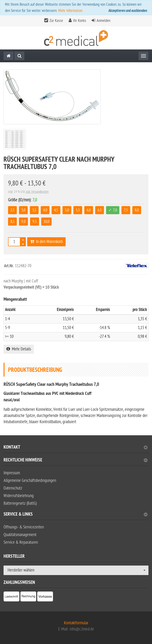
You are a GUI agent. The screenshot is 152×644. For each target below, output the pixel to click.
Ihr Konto (80, 21)
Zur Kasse (56, 21)
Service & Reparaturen (21, 542)
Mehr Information (70, 11)
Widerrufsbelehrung (19, 496)
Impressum (12, 473)
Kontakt (76, 448)
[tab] (76, 449)
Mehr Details (19, 349)
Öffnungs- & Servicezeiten (24, 527)
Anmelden (103, 21)
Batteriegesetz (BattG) (20, 503)
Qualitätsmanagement (20, 535)
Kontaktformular (76, 623)
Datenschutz (13, 488)
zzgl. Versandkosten (37, 192)
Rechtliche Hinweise (76, 461)
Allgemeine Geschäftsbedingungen (30, 481)
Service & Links (76, 515)
